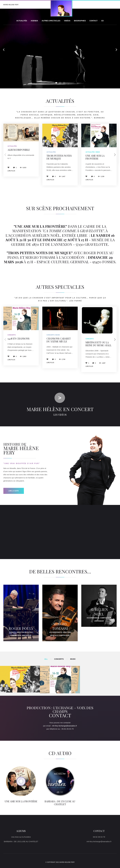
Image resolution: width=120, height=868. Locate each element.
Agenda (34, 21)
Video (98, 152)
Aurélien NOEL (99, 612)
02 (60, 83)
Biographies (80, 21)
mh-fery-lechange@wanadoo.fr (65, 726)
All (46, 659)
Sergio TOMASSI (60, 626)
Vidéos (67, 21)
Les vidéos (60, 415)
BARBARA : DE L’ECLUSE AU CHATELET (60, 803)
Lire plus (11, 171)
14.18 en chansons (19, 338)
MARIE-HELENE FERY (11, 5)
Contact (93, 21)
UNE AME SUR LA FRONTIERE (95, 157)
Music (58, 335)
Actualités (22, 21)
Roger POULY (21, 628)
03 (64, 83)
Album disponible (19, 150)
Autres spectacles (51, 21)
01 (56, 83)
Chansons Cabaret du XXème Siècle (59, 340)
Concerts (12, 335)
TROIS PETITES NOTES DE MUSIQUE (59, 157)
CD (102, 21)
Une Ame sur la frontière (21, 801)
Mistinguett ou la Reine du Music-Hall (98, 344)
